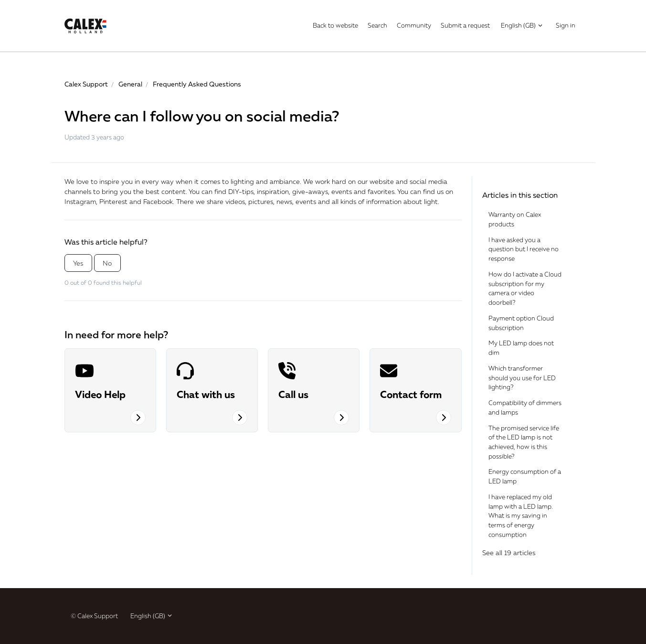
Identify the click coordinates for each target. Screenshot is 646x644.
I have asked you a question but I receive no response (524, 249)
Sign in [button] (566, 25)
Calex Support (86, 84)
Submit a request (465, 25)
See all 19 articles (509, 553)
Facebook (158, 201)
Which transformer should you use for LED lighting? (522, 378)
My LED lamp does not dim (521, 348)
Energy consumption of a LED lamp (525, 476)
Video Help (100, 394)
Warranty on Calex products (515, 219)
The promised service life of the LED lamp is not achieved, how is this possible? (524, 442)
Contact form (411, 394)
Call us (293, 394)
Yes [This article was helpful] (78, 263)
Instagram (80, 201)
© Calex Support (94, 616)
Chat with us (206, 394)
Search (377, 25)
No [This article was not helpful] (107, 263)
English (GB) (522, 25)
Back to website (335, 25)
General (130, 84)
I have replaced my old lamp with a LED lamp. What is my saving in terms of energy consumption (521, 516)
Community (414, 25)
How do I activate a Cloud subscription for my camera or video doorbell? (525, 288)
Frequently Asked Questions (197, 84)
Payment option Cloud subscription (521, 323)
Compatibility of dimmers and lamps (525, 408)
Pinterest (113, 201)
